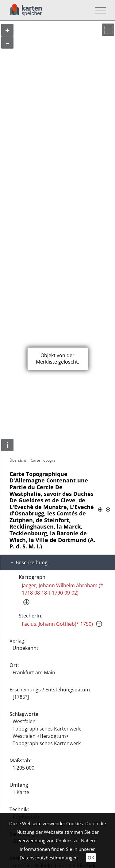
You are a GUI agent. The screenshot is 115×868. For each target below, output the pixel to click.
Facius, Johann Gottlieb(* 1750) (57, 624)
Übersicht (18, 460)
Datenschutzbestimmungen (49, 858)
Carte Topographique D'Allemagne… (46, 460)
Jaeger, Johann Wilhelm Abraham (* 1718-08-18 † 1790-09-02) (62, 589)
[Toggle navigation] (99, 10)
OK (91, 858)
